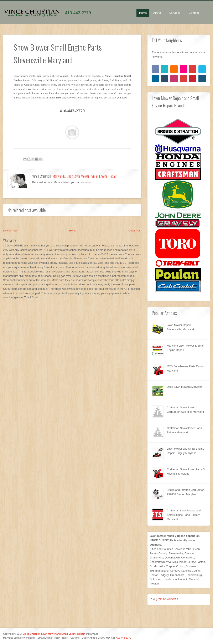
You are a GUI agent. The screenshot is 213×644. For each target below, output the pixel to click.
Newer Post (10, 231)
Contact (194, 13)
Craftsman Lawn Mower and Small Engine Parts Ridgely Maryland (184, 515)
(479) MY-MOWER (167, 599)
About (157, 13)
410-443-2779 (78, 13)
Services (175, 13)
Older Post (135, 231)
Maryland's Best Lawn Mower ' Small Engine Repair (84, 176)
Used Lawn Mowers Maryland (185, 387)
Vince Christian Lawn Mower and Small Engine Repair (54, 634)
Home (143, 13)
